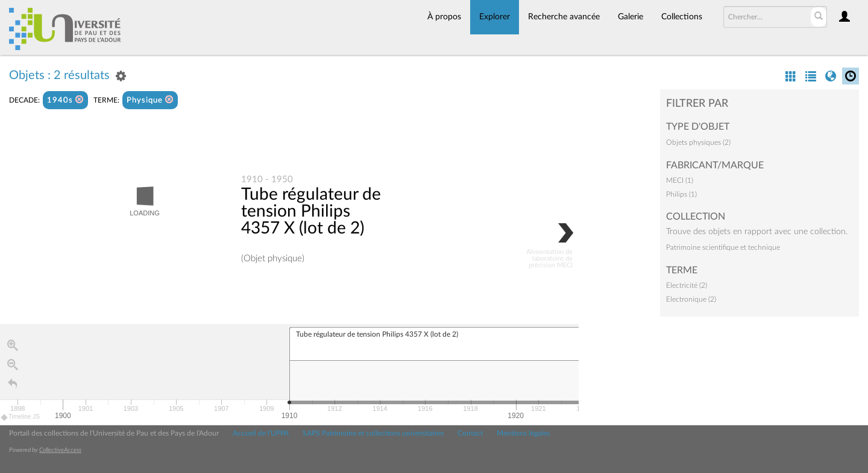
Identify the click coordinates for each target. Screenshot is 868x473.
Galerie (631, 17)
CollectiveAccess (60, 450)
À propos (444, 17)
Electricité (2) (687, 285)
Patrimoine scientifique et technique (723, 247)
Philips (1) (681, 194)
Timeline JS (21, 418)
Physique (150, 100)
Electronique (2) (691, 299)
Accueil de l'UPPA (261, 433)
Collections (682, 17)
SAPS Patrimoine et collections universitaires (373, 433)
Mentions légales (523, 433)
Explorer (495, 17)
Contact (470, 433)
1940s (65, 100)
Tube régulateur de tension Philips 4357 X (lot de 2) (311, 212)
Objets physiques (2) (698, 142)
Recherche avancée (564, 17)
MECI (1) (680, 180)
